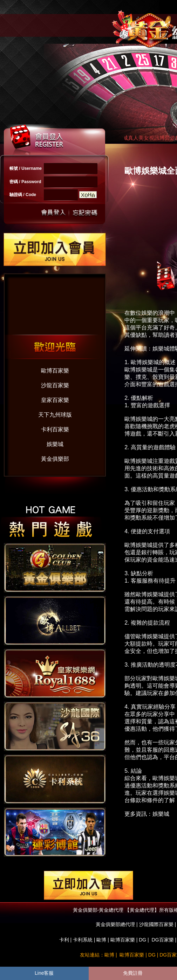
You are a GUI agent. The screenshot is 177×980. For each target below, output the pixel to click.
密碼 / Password (25, 182)
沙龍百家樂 (55, 385)
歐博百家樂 (55, 371)
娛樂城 (55, 444)
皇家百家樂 (55, 400)
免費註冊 (133, 973)
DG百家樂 (163, 940)
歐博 (101, 940)
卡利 (64, 940)
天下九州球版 (55, 415)
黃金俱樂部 (55, 459)
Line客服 (44, 973)
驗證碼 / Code (23, 195)
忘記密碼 (83, 213)
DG (142, 940)
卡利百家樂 (55, 429)
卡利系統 (83, 940)
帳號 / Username (26, 168)
